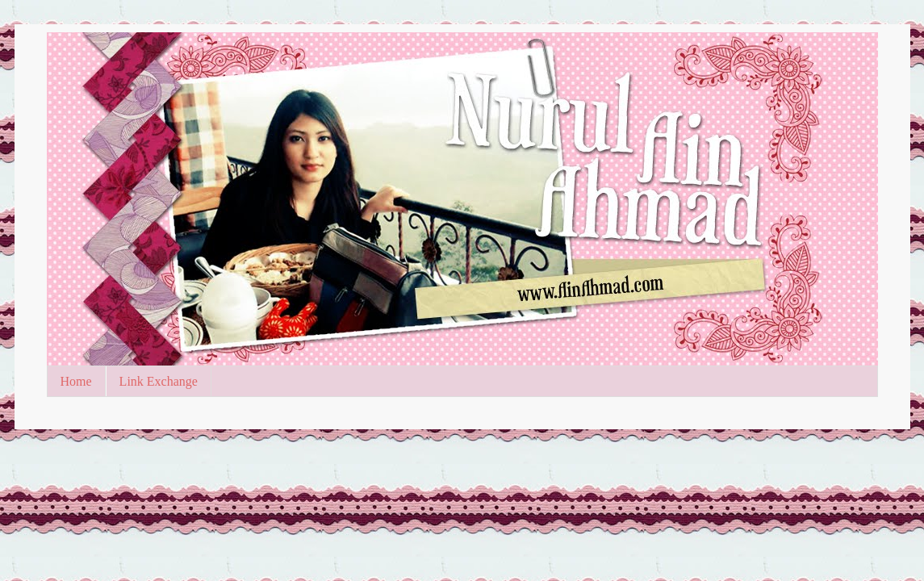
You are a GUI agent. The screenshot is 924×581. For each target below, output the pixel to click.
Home (76, 381)
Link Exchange (159, 381)
